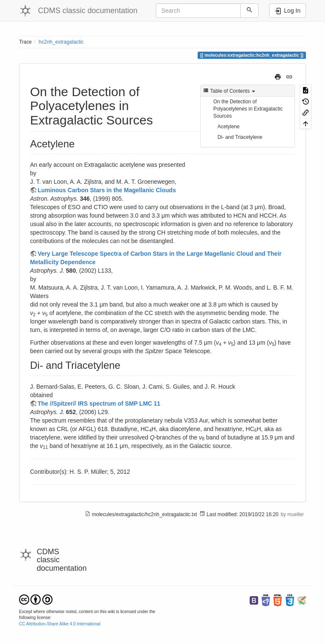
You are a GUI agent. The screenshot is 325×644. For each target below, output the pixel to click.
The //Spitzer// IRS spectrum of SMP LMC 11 (99, 404)
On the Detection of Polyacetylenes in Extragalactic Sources (248, 109)
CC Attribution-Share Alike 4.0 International (60, 624)
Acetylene (229, 127)
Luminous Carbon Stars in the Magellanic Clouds (107, 190)
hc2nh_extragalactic (61, 42)
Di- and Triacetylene (240, 137)
